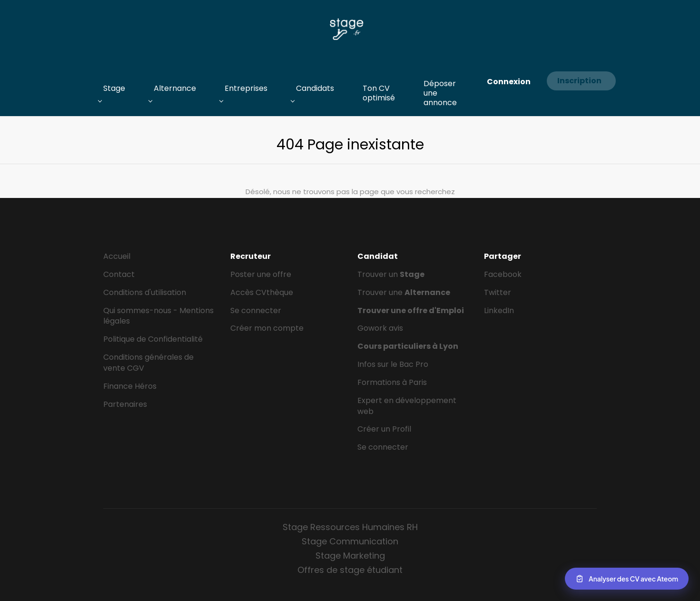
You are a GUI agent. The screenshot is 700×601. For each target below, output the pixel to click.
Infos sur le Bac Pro (393, 364)
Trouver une (404, 292)
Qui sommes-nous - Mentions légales (158, 316)
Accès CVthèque (262, 292)
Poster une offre (261, 274)
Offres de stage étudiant (350, 570)
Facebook (503, 274)
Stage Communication (350, 541)
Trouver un (391, 274)
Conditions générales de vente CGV (148, 363)
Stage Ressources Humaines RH (350, 527)
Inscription (579, 81)
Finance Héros (130, 386)
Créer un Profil (384, 429)
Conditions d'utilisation (145, 292)
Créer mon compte (267, 328)
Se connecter (256, 310)
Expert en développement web (407, 406)
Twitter (498, 292)
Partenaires (125, 404)
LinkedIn (499, 310)
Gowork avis (380, 328)
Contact (119, 274)
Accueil (117, 256)
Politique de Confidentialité (153, 339)
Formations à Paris (392, 382)
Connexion (509, 82)
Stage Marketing (350, 556)
